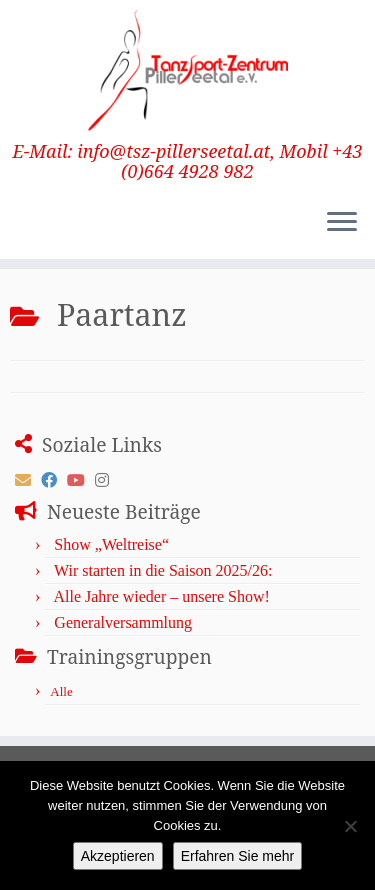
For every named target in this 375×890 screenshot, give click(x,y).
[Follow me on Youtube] (81, 481)
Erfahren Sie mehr (238, 856)
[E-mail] (28, 481)
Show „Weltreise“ (111, 544)
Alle (61, 691)
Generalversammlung (123, 622)
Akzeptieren (118, 856)
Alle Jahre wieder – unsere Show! (161, 596)
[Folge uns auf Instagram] (107, 481)
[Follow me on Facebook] (54, 481)
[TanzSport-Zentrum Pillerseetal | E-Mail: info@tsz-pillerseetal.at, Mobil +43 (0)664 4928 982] (187, 70)
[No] (350, 826)
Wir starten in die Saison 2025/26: (163, 570)
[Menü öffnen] (342, 223)
